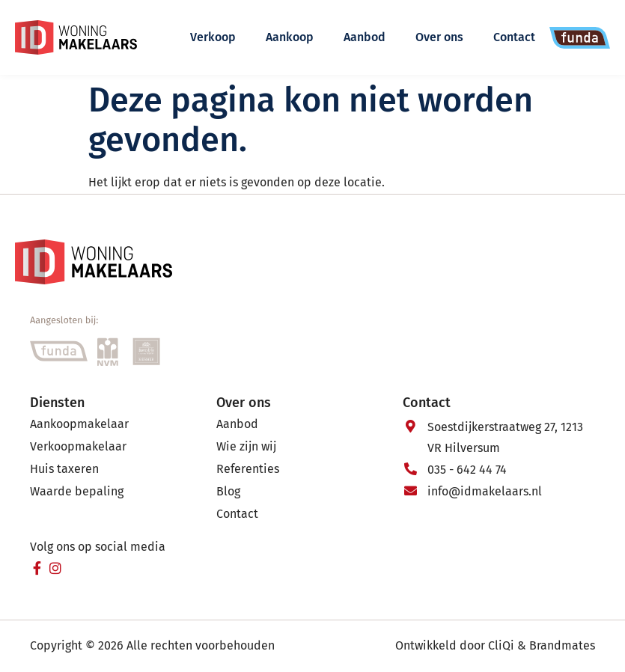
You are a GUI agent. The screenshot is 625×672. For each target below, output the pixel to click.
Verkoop (213, 37)
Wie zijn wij (246, 446)
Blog (228, 491)
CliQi (501, 645)
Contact (514, 37)
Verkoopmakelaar (78, 446)
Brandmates (562, 645)
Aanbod (365, 37)
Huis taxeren (64, 469)
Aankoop (290, 37)
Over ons (439, 37)
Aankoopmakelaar (79, 424)
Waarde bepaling (77, 491)
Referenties (248, 469)
